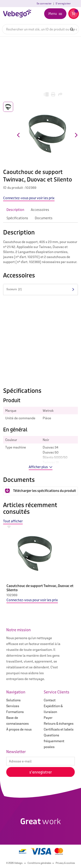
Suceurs (14, 289)
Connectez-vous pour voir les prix (32, 600)
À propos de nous (19, 729)
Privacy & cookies (65, 863)
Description (15, 210)
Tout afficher (13, 521)
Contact (50, 700)
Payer (48, 718)
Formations (15, 712)
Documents (44, 218)
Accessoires (40, 210)
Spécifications (17, 218)
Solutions (13, 700)
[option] (40, 567)
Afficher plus (41, 467)
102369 (12, 595)
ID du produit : (14, 188)
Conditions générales (39, 863)
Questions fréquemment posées (54, 741)
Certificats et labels (59, 729)
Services (13, 706)
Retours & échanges (59, 723)
